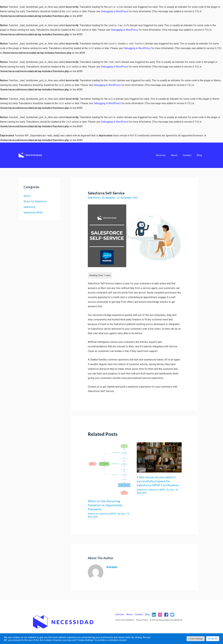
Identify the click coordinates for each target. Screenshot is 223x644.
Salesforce (30, 207)
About (176, 155)
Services (163, 155)
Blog (200, 155)
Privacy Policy (142, 620)
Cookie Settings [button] (196, 639)
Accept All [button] (213, 639)
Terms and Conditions (125, 620)
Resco (27, 196)
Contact (188, 155)
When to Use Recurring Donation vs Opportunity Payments (105, 505)
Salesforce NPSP (33, 213)
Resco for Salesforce (35, 201)
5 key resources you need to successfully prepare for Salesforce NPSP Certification (158, 481)
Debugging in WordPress (115, 11)
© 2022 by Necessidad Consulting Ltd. (166, 620)
